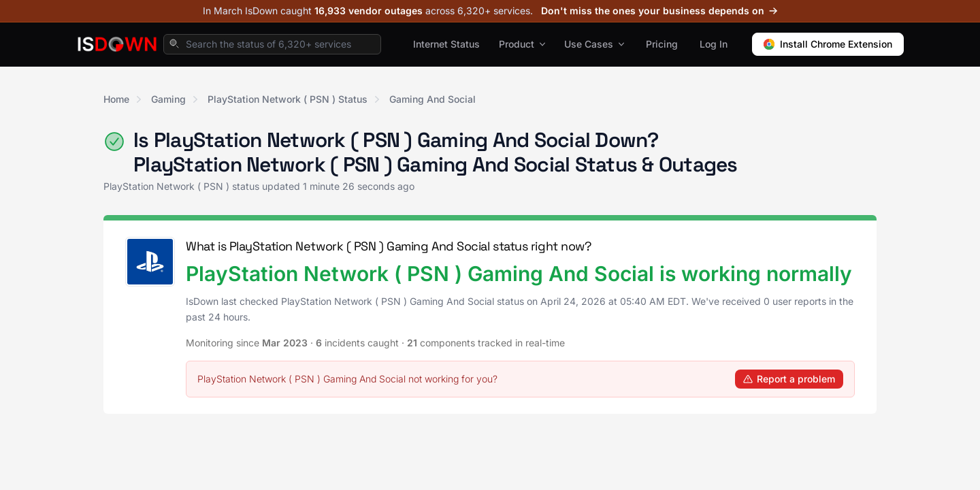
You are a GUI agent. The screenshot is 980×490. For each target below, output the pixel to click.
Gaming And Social (432, 99)
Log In (714, 44)
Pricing (662, 44)
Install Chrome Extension (828, 44)
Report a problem (789, 379)
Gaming (168, 99)
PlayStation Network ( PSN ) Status (288, 99)
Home (116, 99)
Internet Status (446, 44)
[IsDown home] (117, 44)
